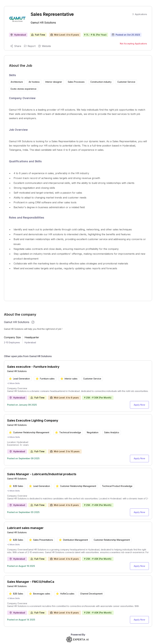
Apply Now (141, 404)
